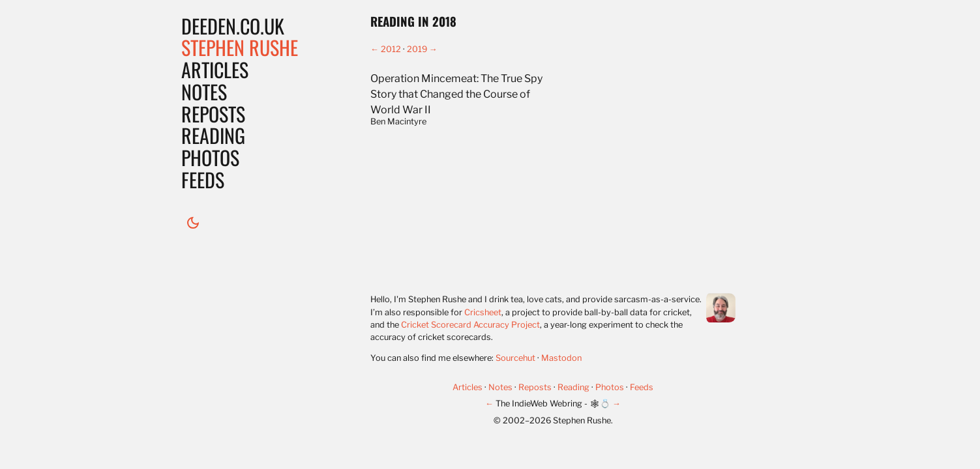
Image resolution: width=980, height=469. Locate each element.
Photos (210, 157)
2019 (417, 49)
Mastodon (561, 358)
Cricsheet (483, 312)
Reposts (213, 114)
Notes (204, 92)
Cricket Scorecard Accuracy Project (470, 325)
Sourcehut (515, 358)
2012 (391, 49)
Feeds (203, 179)
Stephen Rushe (240, 47)
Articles (215, 69)
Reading (213, 135)
